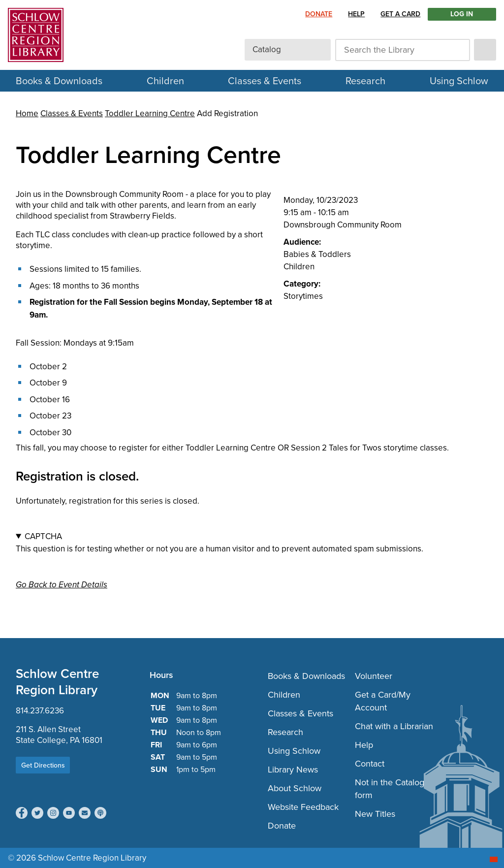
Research (365, 81)
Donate (319, 14)
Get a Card (400, 14)
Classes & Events (265, 81)
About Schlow (295, 788)
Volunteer (374, 676)
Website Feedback (303, 807)
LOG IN (462, 14)
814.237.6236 (40, 711)
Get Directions (43, 765)
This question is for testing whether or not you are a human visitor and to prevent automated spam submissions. (252, 543)
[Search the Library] (403, 50)
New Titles (375, 814)
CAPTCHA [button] (43, 536)
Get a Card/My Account (383, 701)
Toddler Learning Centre (150, 113)
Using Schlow (459, 81)
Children (165, 81)
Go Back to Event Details (62, 585)
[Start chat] (494, 859)
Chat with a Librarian (394, 726)
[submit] (485, 50)
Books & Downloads (306, 676)
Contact (370, 764)
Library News (293, 770)
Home (27, 113)
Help (356, 14)
